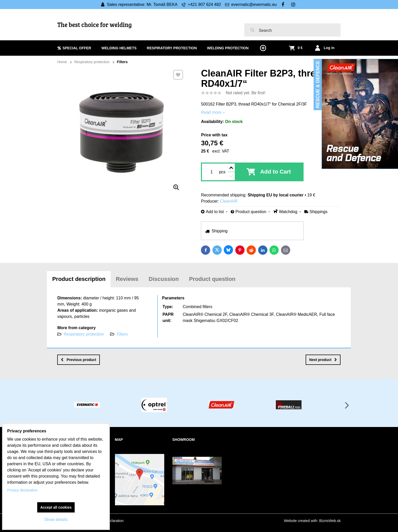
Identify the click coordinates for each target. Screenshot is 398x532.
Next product (323, 360)
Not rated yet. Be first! (245, 93)
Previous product (78, 360)
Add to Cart (276, 172)
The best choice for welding (95, 25)
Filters (122, 334)
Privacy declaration (22, 490)
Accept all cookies (56, 507)
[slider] (211, 93)
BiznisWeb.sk (330, 521)
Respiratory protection (84, 334)
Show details (56, 520)
